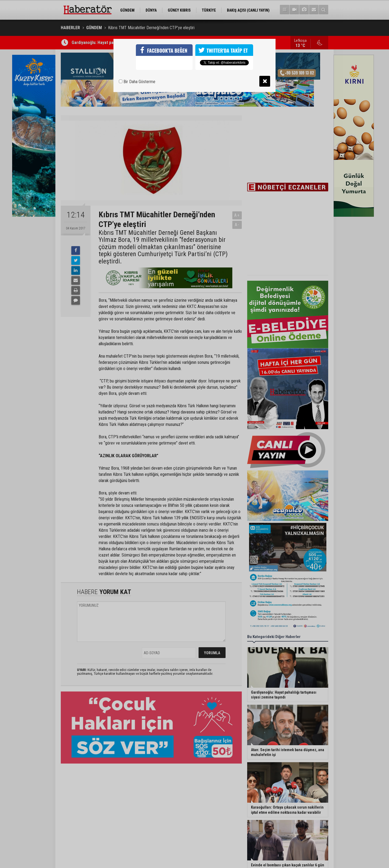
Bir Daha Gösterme (137, 82)
